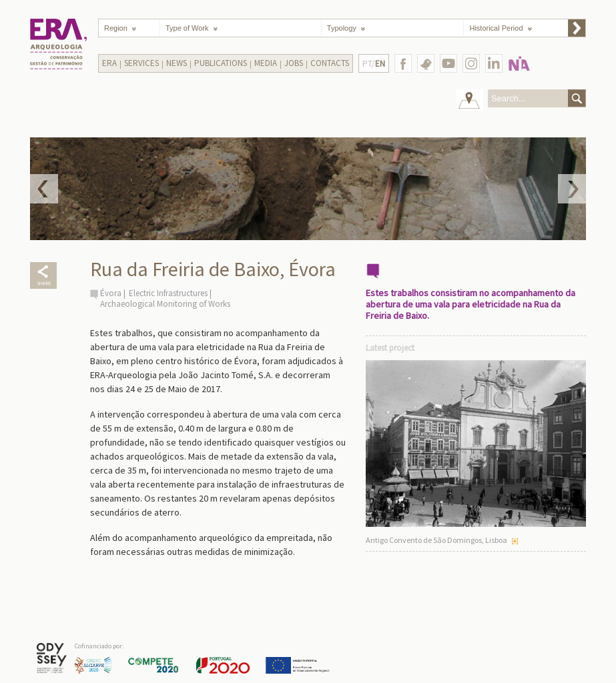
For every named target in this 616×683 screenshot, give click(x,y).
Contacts (330, 63)
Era (109, 63)
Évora (111, 293)
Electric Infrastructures (168, 293)
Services (141, 63)
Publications (221, 63)
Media (266, 63)
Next (572, 189)
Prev (44, 189)
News (177, 63)
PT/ (374, 64)
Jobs (294, 63)
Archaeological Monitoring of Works (165, 304)
